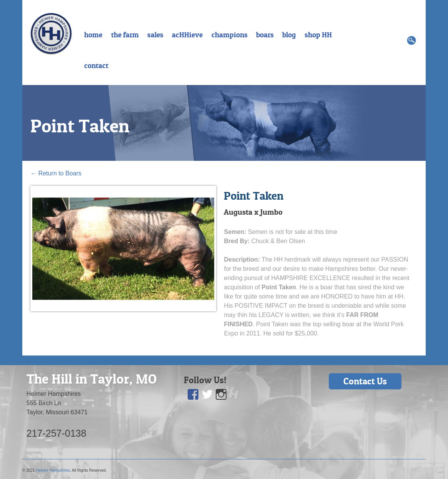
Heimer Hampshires (53, 470)
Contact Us (365, 381)
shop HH (318, 35)
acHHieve (187, 35)
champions (230, 35)
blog (289, 35)
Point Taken (80, 126)
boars (265, 35)
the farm (125, 35)
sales (155, 35)
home (93, 35)
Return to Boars (56, 173)
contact (96, 65)
